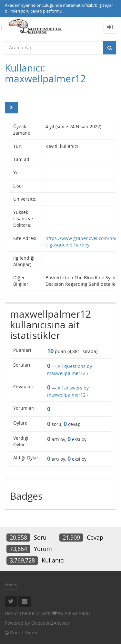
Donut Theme (20, 613)
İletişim (11, 585)
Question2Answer (50, 623)
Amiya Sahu (77, 613)
